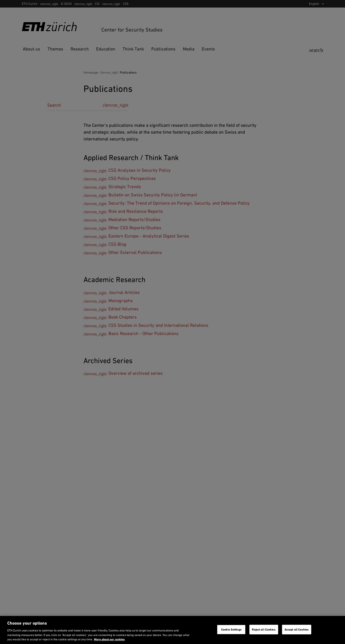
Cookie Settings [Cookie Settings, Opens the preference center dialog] (231, 629)
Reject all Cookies (264, 629)
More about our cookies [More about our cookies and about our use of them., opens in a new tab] (109, 639)
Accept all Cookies (297, 629)
